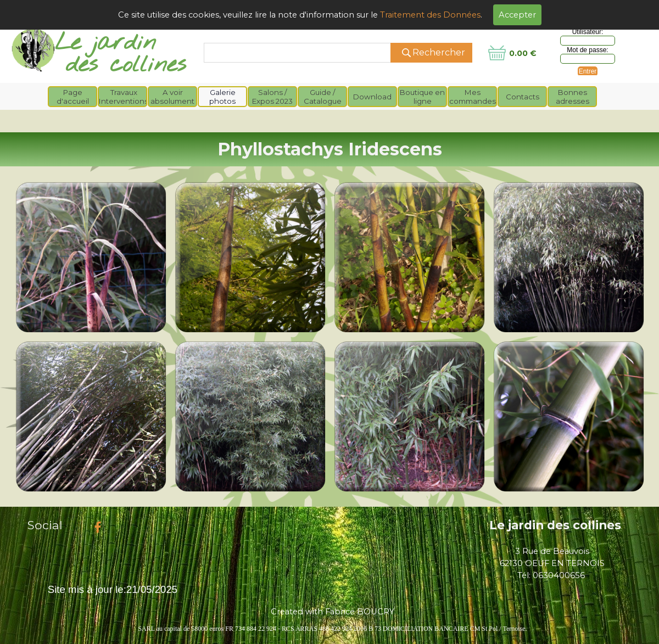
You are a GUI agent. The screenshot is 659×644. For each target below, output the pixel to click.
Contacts (523, 97)
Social (45, 525)
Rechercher (439, 52)
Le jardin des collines (555, 525)
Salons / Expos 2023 (272, 97)
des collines (126, 65)
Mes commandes (473, 97)
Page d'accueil (73, 97)
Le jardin (105, 43)
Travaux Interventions (124, 97)
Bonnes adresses (573, 97)
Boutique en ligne (422, 97)
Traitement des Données (430, 15)
